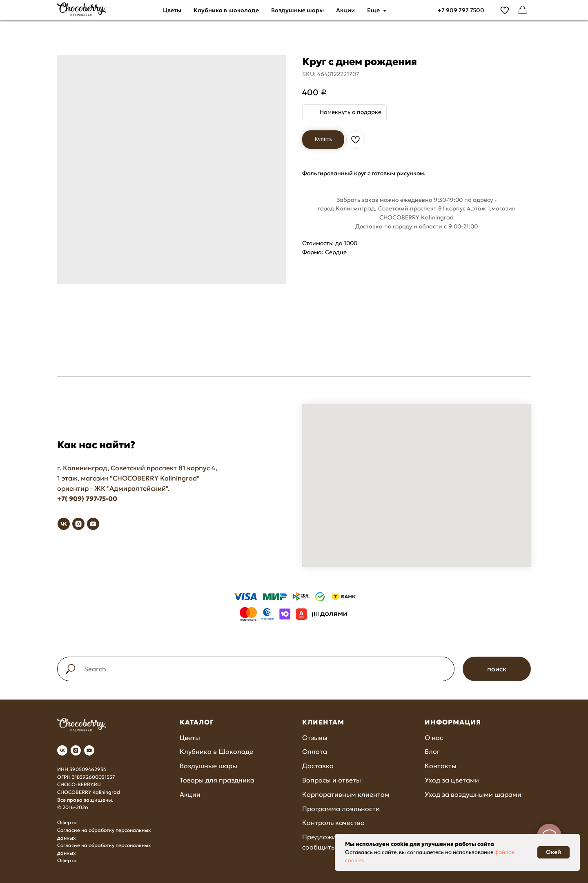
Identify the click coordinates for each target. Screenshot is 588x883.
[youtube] (93, 524)
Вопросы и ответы (332, 780)
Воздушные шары (297, 10)
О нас (434, 738)
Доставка (318, 766)
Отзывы (315, 738)
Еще (374, 10)
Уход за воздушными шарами (473, 794)
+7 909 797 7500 (461, 10)
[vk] (64, 524)
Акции (345, 10)
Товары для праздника (217, 780)
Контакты (441, 766)
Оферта (67, 822)
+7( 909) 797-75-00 (87, 499)
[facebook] (523, 10)
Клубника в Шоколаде (216, 751)
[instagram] (78, 524)
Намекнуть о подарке (351, 112)
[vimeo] (505, 10)
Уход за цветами (452, 780)
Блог (432, 751)
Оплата (315, 751)
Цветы (172, 10)
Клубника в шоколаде (226, 10)
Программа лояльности (341, 809)
